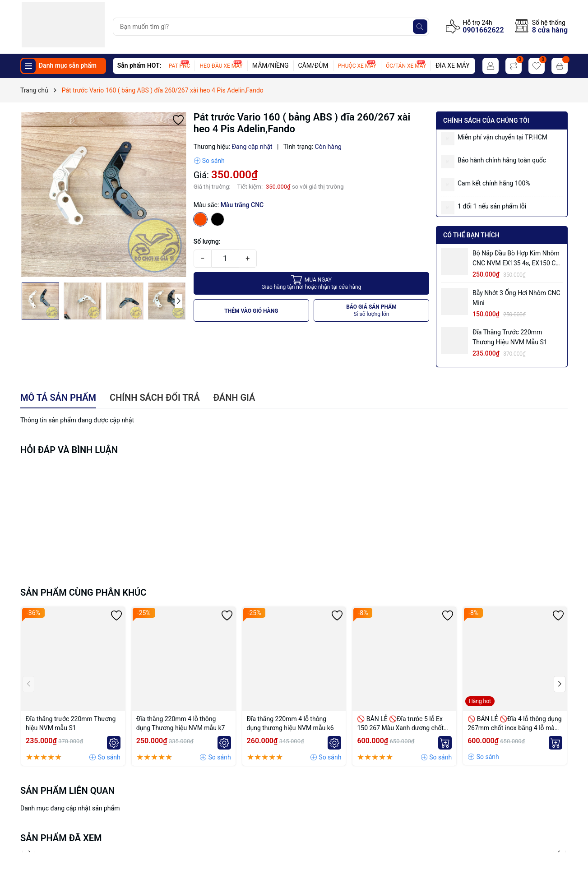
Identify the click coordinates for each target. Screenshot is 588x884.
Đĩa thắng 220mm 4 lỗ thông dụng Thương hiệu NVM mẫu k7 (181, 723)
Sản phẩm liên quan (67, 791)
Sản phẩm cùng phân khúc (83, 592)
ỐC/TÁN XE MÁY (406, 66)
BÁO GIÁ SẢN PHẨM (371, 311)
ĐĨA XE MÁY (452, 65)
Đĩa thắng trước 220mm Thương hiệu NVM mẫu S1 (510, 337)
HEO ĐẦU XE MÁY (221, 66)
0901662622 (483, 30)
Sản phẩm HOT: (139, 65)
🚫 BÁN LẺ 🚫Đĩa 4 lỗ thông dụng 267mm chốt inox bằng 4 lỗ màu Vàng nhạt (514, 724)
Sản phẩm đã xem (61, 838)
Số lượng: (207, 241)
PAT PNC (180, 66)
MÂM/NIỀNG (271, 65)
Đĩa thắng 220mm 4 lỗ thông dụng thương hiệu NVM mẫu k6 (290, 723)
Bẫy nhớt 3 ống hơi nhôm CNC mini (516, 298)
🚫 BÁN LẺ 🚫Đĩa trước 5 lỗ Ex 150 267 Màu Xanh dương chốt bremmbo (400, 724)
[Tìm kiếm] (420, 27)
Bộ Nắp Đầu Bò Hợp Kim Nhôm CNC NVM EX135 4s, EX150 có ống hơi (516, 259)
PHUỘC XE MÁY (357, 66)
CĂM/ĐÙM (313, 65)
